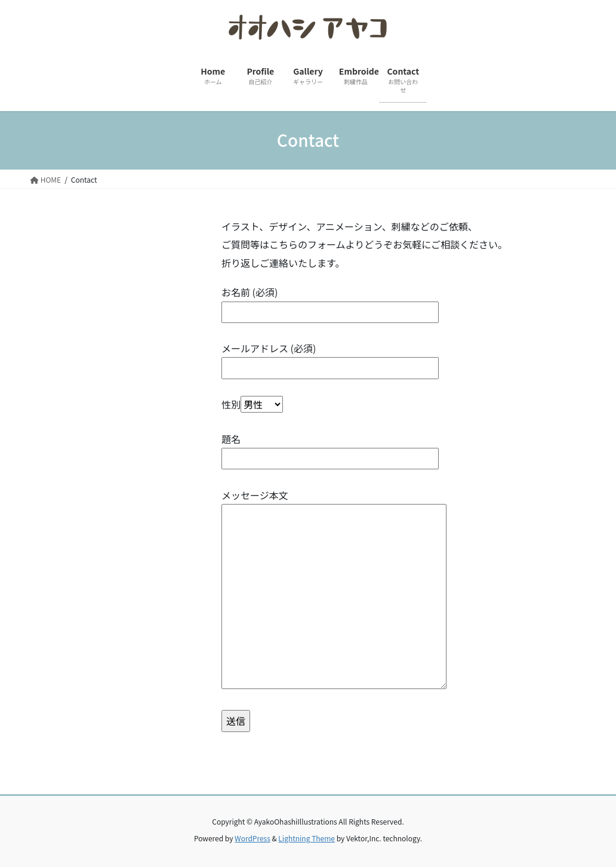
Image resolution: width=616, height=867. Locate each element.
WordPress (252, 838)
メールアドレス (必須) (330, 358)
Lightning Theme (307, 838)
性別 (252, 404)
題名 (330, 449)
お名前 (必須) (330, 302)
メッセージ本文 (334, 590)
